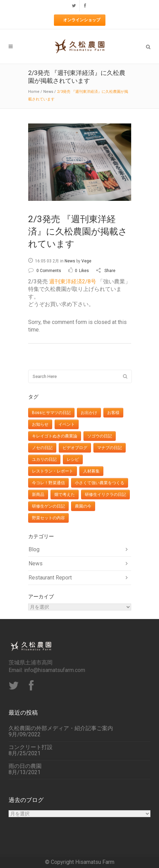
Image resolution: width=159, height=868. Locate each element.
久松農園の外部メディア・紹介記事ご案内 (61, 728)
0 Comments (45, 271)
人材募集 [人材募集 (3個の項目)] (91, 471)
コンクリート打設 (31, 747)
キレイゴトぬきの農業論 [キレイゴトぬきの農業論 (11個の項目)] (55, 436)
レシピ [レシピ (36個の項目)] (73, 459)
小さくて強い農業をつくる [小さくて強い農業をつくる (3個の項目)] (100, 483)
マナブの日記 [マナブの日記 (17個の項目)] (110, 448)
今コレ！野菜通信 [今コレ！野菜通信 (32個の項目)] (48, 483)
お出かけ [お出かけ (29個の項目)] (89, 413)
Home (34, 92)
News (48, 92)
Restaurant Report (50, 578)
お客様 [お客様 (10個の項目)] (113, 413)
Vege (86, 261)
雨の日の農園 (25, 766)
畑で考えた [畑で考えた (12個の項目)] (65, 495)
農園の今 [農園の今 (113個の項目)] (83, 506)
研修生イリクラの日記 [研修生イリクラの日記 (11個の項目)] (105, 495)
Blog (34, 549)
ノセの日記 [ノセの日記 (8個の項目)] (42, 448)
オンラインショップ (82, 20)
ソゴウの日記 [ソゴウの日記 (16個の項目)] (100, 436)
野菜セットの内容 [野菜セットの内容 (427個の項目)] (48, 518)
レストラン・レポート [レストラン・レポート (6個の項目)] (53, 471)
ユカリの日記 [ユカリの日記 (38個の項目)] (44, 459)
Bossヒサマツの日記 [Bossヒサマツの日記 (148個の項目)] (51, 413)
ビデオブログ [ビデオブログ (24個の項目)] (75, 448)
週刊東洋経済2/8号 (73, 281)
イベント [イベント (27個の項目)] (67, 424)
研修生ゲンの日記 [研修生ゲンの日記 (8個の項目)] (48, 506)
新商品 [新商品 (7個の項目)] (38, 495)
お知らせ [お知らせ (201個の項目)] (40, 424)
